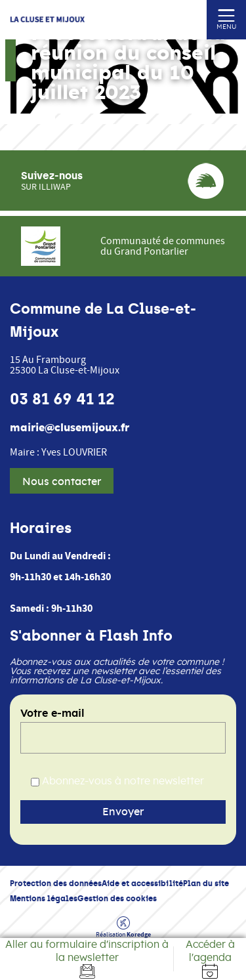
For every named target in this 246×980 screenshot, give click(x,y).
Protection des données (56, 883)
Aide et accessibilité (142, 883)
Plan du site (206, 883)
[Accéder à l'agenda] (210, 959)
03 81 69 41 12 (62, 399)
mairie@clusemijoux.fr (70, 428)
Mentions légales (44, 898)
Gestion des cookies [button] (117, 898)
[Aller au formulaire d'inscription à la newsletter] (87, 959)
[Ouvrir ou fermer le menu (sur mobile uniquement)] (227, 15)
